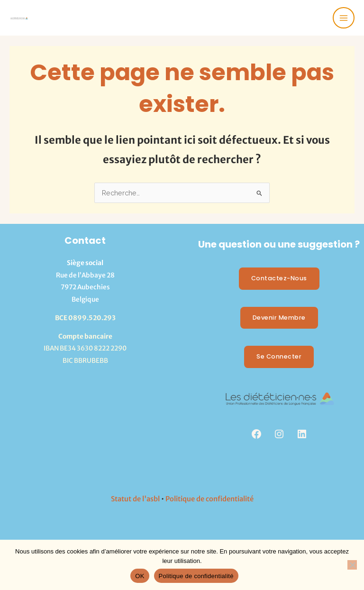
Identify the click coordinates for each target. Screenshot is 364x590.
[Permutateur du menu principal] (344, 18)
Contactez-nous (279, 278)
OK (140, 576)
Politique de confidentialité (209, 499)
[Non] (352, 565)
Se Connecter (279, 356)
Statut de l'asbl (135, 499)
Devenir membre (279, 318)
